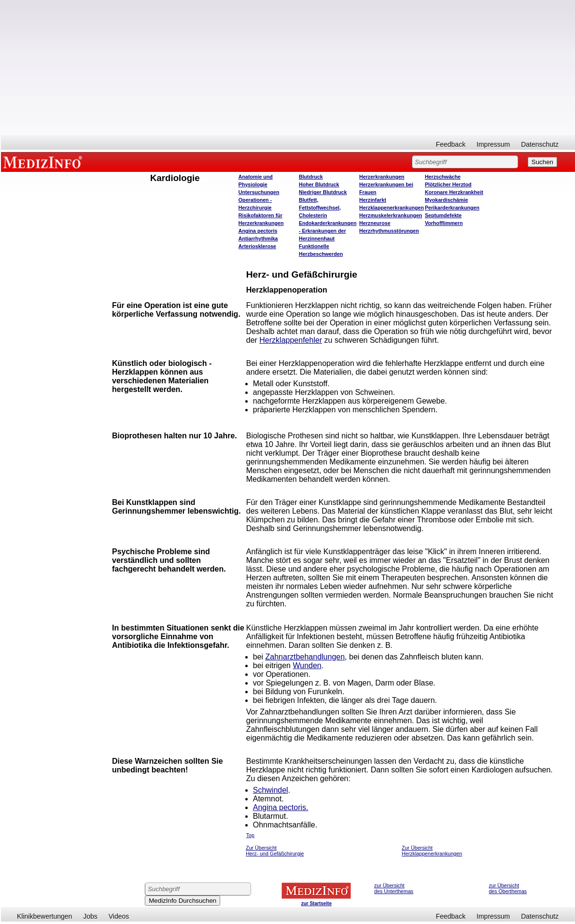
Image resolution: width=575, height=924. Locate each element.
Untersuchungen (259, 192)
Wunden (307, 665)
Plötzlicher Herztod (448, 184)
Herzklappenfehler (291, 340)
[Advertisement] (288, 68)
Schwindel (271, 790)
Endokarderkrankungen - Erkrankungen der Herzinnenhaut (328, 231)
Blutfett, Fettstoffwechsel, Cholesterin (320, 208)
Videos (119, 916)
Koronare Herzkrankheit (454, 192)
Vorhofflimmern (444, 223)
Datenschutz (540, 144)
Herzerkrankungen (382, 177)
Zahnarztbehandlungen (305, 657)
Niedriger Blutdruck (323, 192)
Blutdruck (311, 177)
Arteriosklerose (257, 246)
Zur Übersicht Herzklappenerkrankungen (432, 851)
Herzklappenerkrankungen (392, 208)
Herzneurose (375, 223)
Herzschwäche (443, 177)
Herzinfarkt (373, 200)
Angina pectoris (258, 231)
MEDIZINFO (44, 162)
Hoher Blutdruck (319, 184)
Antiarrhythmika (258, 238)
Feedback (451, 144)
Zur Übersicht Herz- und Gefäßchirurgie (275, 851)
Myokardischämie (446, 200)
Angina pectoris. (281, 807)
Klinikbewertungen (44, 916)
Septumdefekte (443, 215)
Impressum (493, 144)
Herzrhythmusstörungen (389, 231)
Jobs (90, 916)
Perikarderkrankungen (452, 208)
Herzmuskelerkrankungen (391, 215)
